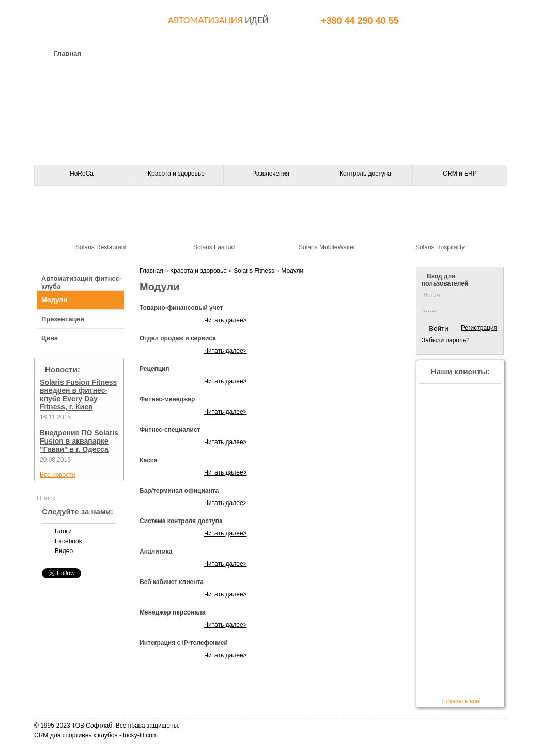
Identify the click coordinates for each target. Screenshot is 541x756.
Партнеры (348, 53)
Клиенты (414, 53)
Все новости (57, 475)
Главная (67, 53)
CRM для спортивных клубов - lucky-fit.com (96, 735)
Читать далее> (226, 320)
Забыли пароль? (446, 340)
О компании (132, 53)
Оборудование (206, 53)
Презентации (63, 319)
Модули (54, 300)
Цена (50, 338)
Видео (64, 551)
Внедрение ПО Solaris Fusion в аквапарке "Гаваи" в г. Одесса (79, 441)
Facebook (68, 541)
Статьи (475, 53)
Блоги (63, 531)
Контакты (281, 53)
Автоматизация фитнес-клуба (81, 282)
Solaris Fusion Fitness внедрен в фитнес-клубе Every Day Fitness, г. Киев (78, 395)
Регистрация (479, 328)
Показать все (460, 701)
